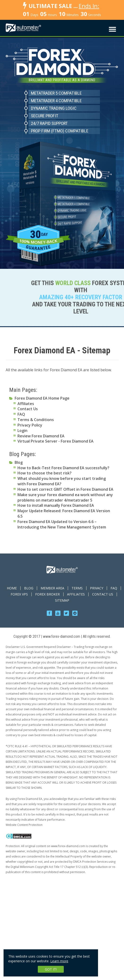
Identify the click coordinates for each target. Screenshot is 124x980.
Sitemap (62, 600)
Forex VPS (19, 594)
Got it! (51, 969)
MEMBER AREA (52, 588)
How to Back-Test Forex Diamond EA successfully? (63, 468)
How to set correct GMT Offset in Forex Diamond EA (65, 489)
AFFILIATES (76, 594)
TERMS (77, 588)
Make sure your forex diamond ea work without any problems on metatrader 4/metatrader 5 (65, 497)
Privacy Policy (30, 425)
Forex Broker (47, 594)
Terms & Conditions (36, 420)
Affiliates (26, 404)
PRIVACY (97, 588)
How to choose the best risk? (45, 473)
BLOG (29, 588)
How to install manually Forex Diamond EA (56, 505)
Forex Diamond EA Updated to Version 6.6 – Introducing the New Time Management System (62, 524)
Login (22, 431)
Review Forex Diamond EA (41, 436)
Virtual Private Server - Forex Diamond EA (56, 441)
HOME (12, 588)
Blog (19, 462)
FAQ (21, 414)
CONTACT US (103, 594)
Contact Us (28, 409)
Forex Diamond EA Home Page (42, 398)
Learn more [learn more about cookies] (59, 961)
